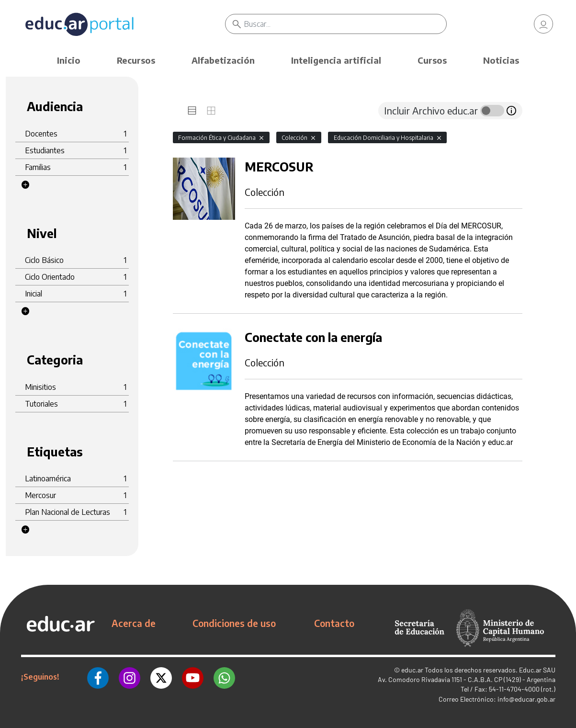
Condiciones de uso (234, 623)
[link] (543, 24)
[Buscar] (345, 24)
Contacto (334, 623)
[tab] (192, 111)
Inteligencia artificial (336, 60)
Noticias (501, 60)
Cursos (432, 60)
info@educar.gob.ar (526, 699)
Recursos (136, 60)
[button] (25, 185)
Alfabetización (223, 60)
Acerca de (134, 623)
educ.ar (412, 670)
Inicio (69, 60)
